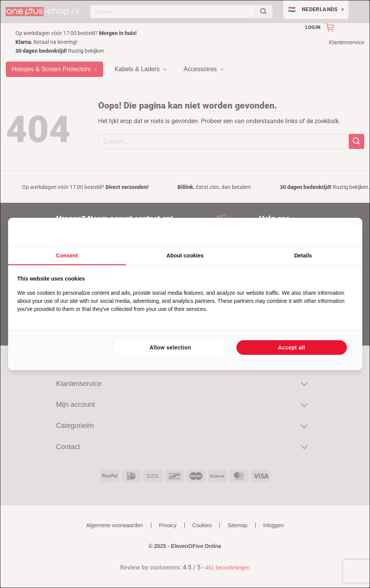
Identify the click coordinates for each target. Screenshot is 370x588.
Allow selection (170, 347)
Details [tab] (303, 256)
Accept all (291, 347)
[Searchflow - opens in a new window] (343, 232)
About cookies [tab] (185, 256)
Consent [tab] (67, 256)
